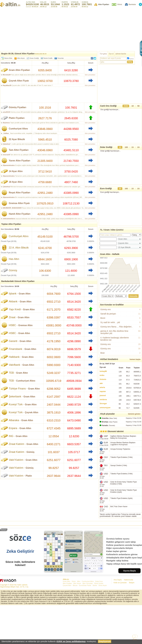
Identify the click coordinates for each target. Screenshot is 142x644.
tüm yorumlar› (90, 75)
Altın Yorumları (88, 583)
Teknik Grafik (47, 58)
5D (138, 106)
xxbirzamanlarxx (9, 219)
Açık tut (131, 59)
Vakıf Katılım (16, 460)
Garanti (13, 341)
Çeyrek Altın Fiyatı (19, 81)
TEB (11, 373)
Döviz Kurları (99, 583)
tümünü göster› (134, 414)
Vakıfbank (14, 365)
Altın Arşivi (21, 58)
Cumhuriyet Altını (18, 129)
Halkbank (14, 357)
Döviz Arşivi (103, 585)
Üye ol (111, 54)
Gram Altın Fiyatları (19, 70)
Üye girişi (103, 54)
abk (101, 383)
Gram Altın (25, 294)
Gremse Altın (25, 325)
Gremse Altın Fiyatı (19, 203)
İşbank (13, 294)
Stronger (103, 404)
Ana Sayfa (118, 580)
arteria (102, 387)
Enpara (13, 428)
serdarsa (103, 400)
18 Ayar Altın (16, 182)
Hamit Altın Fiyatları (20, 214)
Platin (29, 476)
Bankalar (132, 4)
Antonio (103, 379)
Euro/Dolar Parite (85, 585)
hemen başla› (135, 359)
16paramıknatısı (9, 165)
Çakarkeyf (7, 144)
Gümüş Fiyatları (17, 107)
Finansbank (15, 349)
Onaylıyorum (105, 641)
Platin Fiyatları (17, 118)
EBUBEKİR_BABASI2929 (12, 208)
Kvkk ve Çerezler (120, 583)
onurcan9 (6, 155)
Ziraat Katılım (16, 444)
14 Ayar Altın (16, 171)
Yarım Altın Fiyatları (20, 161)
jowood (103, 395)
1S (133, 147)
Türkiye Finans (17, 389)
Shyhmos (6, 123)
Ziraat (12, 317)
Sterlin (95, 585)
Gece (135, 640)
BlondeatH (7, 75)
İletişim (132, 583)
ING (11, 436)
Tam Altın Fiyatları (19, 150)
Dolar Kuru (99, 581)
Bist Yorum (77, 583)
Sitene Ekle (8, 58)
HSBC (12, 325)
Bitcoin (75, 585)
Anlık (126, 106)
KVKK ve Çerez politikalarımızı (71, 641)
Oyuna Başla (129, 571)
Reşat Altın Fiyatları (20, 193)
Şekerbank (15, 397)
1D (133, 106)
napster (103, 391)
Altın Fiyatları (104, 4)
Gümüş (30, 452)
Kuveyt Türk (16, 404)
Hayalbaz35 (7, 85)
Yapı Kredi (15, 309)
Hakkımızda (128, 580)
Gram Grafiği (34, 58)
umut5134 (6, 112)
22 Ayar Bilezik (17, 139)
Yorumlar (61, 58)
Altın (79, 581)
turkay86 (103, 371)
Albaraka (14, 420)
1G (138, 147)
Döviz (120, 4)
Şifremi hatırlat (121, 54)
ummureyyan (105, 408)
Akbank (13, 301)
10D (126, 147)
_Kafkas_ (6, 133)
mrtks (102, 375)
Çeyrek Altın (32, 412)
